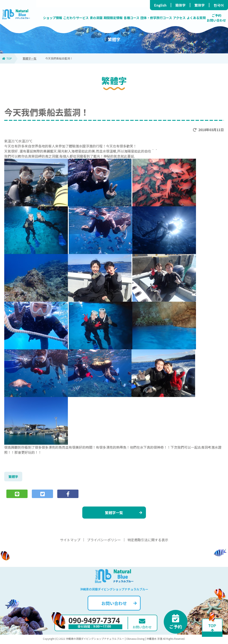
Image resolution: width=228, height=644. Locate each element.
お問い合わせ (119, 604)
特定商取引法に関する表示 (148, 541)
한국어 (219, 5)
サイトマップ (70, 541)
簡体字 (180, 5)
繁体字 (200, 5)
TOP (7, 58)
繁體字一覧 (30, 58)
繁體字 (14, 477)
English (160, 5)
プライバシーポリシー (104, 541)
